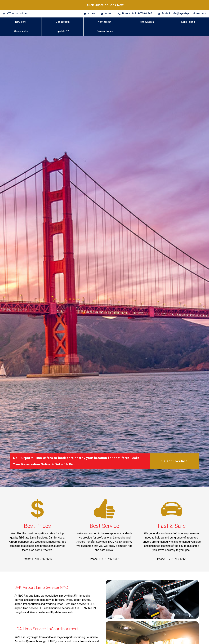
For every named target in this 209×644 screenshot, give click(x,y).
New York (21, 22)
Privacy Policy (105, 31)
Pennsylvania (146, 22)
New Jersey (104, 22)
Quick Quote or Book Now (105, 5)
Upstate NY (63, 31)
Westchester (21, 31)
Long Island (188, 22)
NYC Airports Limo (17, 14)
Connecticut (63, 22)
